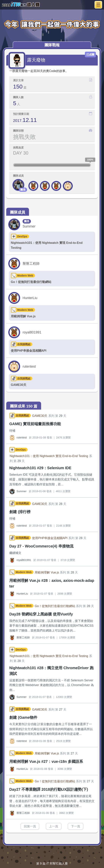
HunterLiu (30, 298)
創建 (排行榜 (20, 512)
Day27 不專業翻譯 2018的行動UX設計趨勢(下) (49, 789)
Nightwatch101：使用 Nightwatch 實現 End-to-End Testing (47, 245)
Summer (29, 226)
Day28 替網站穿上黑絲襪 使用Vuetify (41, 614)
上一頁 (54, 826)
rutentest (29, 366)
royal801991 (32, 332)
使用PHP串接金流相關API (29, 351)
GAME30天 (19, 385)
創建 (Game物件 (23, 717)
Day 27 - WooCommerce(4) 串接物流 (41, 546)
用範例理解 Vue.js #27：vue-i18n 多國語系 (46, 761)
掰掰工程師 (31, 264)
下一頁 (76, 826)
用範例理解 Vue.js (23, 316)
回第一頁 (30, 826)
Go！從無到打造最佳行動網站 (31, 282)
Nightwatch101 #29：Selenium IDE (40, 468)
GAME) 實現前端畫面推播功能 (35, 424)
